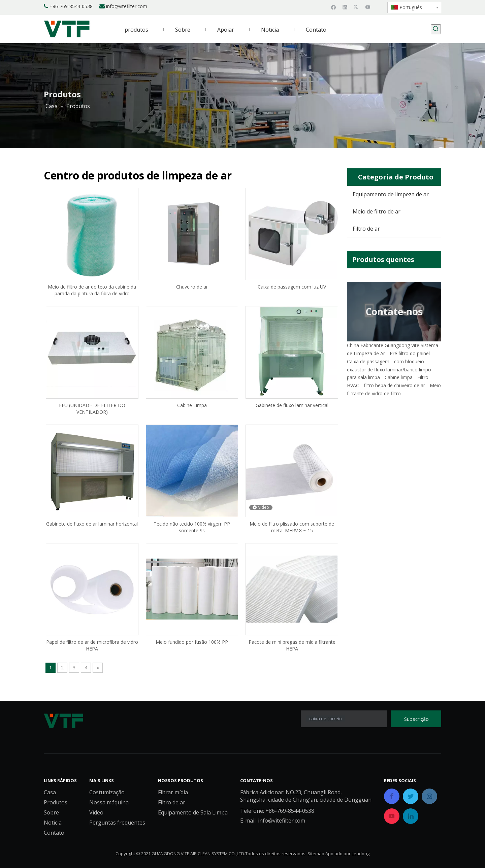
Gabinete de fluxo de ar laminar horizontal (92, 524)
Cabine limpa (399, 377)
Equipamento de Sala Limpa (193, 812)
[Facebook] (334, 7)
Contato (54, 833)
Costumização (107, 792)
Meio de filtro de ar (377, 211)
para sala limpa (363, 377)
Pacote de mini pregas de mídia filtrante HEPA (292, 645)
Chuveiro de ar (192, 287)
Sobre (51, 812)
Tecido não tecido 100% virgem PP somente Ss (192, 527)
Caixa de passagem (368, 361)
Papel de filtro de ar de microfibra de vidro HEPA (92, 645)
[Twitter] (357, 7)
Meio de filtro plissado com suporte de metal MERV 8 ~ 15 (292, 527)
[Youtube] (368, 7)
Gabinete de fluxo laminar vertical (292, 405)
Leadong (361, 854)
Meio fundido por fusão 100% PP (192, 642)
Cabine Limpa (192, 405)
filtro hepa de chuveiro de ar (394, 385)
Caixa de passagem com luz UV (292, 287)
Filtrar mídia (173, 792)
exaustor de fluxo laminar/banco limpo (389, 370)
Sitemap (316, 854)
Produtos (56, 802)
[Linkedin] (345, 7)
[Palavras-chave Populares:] (436, 29)
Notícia (53, 823)
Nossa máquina (109, 802)
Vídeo (96, 812)
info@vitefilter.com (127, 6)
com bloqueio (409, 361)
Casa (50, 792)
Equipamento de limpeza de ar (391, 194)
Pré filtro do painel (410, 353)
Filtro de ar (366, 229)
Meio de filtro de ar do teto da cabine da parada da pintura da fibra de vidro (92, 290)
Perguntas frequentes (117, 823)
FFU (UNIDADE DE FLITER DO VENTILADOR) (92, 409)
